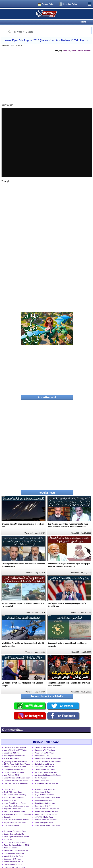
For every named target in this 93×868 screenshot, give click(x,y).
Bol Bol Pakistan (41, 772)
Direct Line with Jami (42, 787)
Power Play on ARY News (44, 747)
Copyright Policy (70, 4)
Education (8, 812)
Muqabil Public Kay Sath (13, 851)
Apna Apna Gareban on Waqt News (15, 826)
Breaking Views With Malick (14, 750)
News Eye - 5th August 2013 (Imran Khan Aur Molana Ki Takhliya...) (46, 35)
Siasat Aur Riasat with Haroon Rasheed (15, 756)
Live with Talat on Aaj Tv (13, 859)
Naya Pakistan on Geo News (15, 817)
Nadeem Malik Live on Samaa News (46, 815)
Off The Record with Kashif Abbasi (17, 759)
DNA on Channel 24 (11, 820)
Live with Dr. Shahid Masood (15, 742)
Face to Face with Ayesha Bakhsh (48, 756)
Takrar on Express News (44, 817)
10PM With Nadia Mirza (44, 812)
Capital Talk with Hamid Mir (14, 767)
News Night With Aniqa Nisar (46, 784)
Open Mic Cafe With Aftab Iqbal (16, 778)
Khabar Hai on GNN (12, 753)
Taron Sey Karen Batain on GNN (16, 840)
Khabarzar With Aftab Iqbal (45, 745)
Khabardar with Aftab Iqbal (45, 742)
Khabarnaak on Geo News (45, 764)
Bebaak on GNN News (13, 854)
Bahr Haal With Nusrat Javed (15, 837)
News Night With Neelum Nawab (16, 831)
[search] (45, 27)
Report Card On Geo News (45, 798)
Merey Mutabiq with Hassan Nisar (17, 772)
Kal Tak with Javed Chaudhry (15, 789)
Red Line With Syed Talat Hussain (48, 753)
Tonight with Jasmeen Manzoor (46, 806)
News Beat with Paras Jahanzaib (17, 800)
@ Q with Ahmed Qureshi (44, 789)
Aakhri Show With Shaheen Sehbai (17, 809)
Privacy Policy (48, 4)
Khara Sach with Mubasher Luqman (14, 792)
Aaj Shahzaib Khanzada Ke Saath (48, 770)
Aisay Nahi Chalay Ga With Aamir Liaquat (47, 792)
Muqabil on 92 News (12, 747)
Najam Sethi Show (42, 750)
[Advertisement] (46, 76)
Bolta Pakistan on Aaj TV (13, 856)
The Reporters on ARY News (15, 761)
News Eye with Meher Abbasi (77, 45)
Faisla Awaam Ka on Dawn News (47, 820)
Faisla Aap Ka (9, 784)
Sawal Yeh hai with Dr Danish (46, 809)
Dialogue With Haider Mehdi (15, 764)
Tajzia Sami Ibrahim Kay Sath (46, 767)
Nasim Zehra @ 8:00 (42, 800)
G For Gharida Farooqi (43, 795)
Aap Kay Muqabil (10, 842)
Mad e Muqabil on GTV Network (16, 745)
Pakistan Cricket (10, 795)
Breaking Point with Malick (14, 848)
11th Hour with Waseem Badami (16, 814)
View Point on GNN (11, 770)
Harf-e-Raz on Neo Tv (43, 775)
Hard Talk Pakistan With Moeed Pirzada (16, 776)
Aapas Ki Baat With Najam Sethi (47, 803)
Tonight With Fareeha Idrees (15, 806)
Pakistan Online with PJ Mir (14, 862)
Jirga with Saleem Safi (12, 803)
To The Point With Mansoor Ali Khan (46, 778)
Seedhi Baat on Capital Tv (14, 829)
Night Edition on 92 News (44, 759)
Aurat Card (8, 834)
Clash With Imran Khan (13, 787)
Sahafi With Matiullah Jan (44, 761)
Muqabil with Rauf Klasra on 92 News (16, 845)
